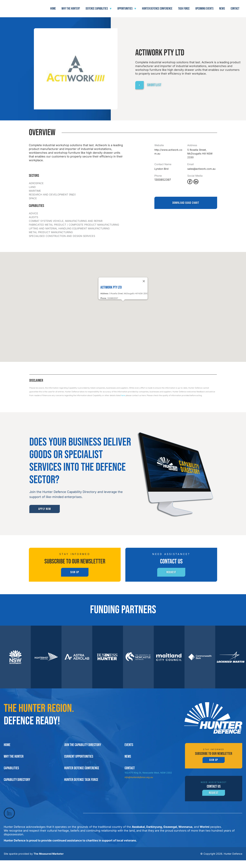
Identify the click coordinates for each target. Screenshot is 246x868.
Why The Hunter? (71, 9)
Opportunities (127, 9)
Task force (184, 9)
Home (53, 9)
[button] (123, 304)
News (222, 9)
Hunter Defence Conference (157, 9)
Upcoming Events (204, 9)
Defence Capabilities (99, 9)
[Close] (144, 281)
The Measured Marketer (49, 861)
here (123, 395)
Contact (235, 9)
